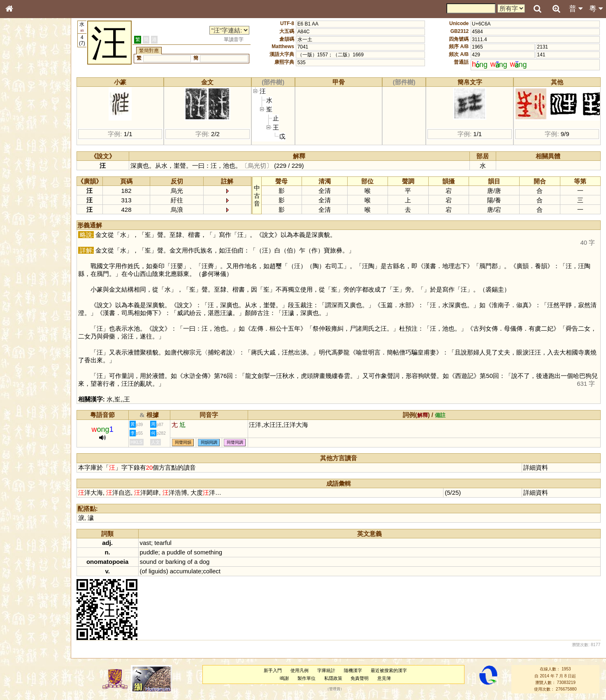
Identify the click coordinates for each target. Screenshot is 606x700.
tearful (163, 543)
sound (148, 562)
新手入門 (273, 670)
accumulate (186, 571)
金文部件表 (23, 132)
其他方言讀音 (25, 231)
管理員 (335, 689)
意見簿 (384, 678)
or (161, 562)
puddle (149, 552)
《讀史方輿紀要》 (30, 260)
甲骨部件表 (23, 125)
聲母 (16, 216)
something (208, 552)
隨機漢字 (353, 670)
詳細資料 (536, 467)
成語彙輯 (20, 268)
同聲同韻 (183, 442)
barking (175, 562)
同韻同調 (209, 442)
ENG (36, 91)
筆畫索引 (20, 117)
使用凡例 (300, 670)
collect (212, 571)
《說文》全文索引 (30, 253)
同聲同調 (235, 442)
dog (204, 562)
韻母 (28, 216)
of (189, 552)
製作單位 (306, 678)
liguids (157, 571)
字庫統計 (326, 670)
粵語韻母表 (23, 176)
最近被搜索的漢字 (389, 670)
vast (145, 543)
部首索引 (20, 110)
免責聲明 (360, 678)
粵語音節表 (23, 161)
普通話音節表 (25, 224)
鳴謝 (284, 678)
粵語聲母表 (23, 169)
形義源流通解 (25, 140)
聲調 (39, 216)
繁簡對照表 (23, 275)
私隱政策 (333, 678)
